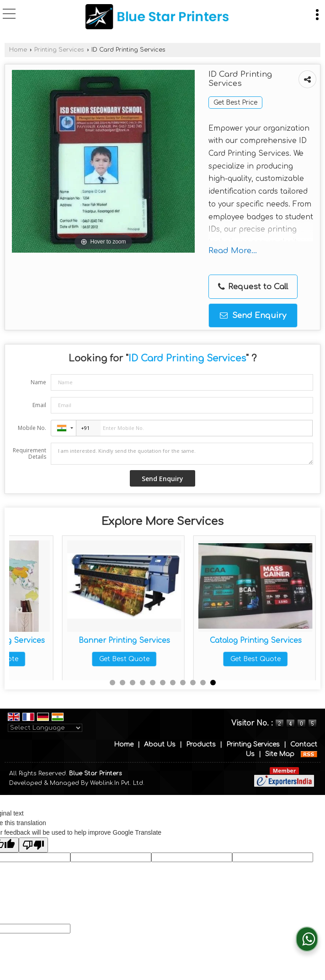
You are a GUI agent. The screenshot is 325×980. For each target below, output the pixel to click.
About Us (160, 744)
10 (203, 683)
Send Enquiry (253, 315)
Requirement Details (29, 454)
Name (38, 382)
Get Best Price (235, 103)
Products (201, 744)
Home (18, 50)
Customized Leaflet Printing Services (202, 645)
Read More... (233, 251)
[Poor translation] (33, 845)
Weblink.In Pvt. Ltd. (117, 783)
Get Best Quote (71, 668)
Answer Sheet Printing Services (71, 645)
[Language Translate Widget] (45, 728)
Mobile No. (32, 428)
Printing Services (59, 50)
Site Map (280, 754)
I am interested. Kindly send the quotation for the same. (182, 454)
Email (39, 405)
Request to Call (253, 287)
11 (213, 683)
